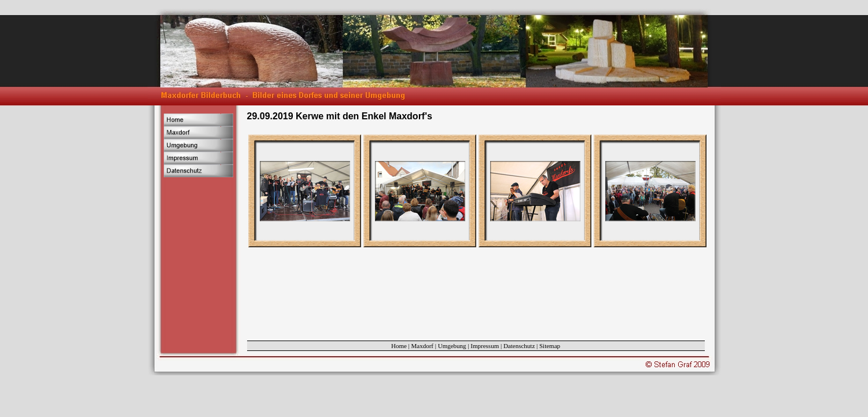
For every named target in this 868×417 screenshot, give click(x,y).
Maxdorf (423, 346)
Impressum (485, 346)
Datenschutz (519, 346)
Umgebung (452, 346)
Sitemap (550, 346)
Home (399, 346)
